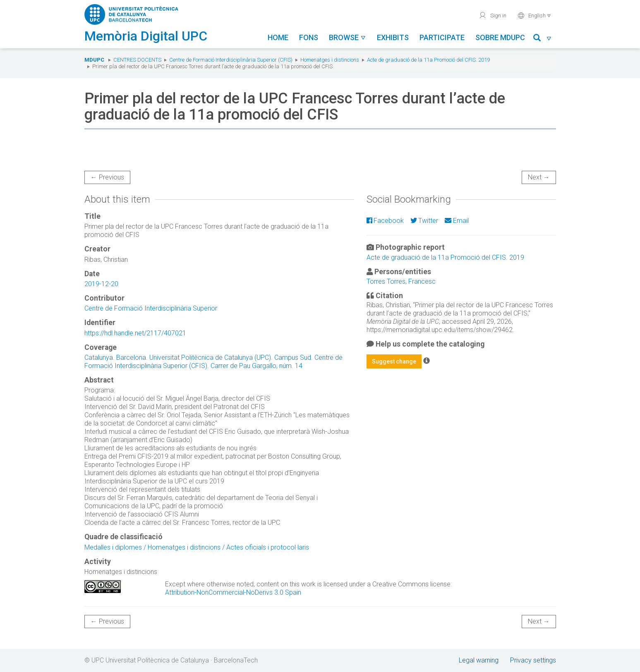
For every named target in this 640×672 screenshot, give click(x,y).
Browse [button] (348, 37)
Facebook (385, 221)
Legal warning (479, 660)
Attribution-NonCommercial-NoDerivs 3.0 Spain (233, 592)
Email (457, 221)
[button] (543, 39)
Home (278, 37)
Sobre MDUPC (500, 37)
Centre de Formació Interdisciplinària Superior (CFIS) (231, 60)
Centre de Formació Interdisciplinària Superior (151, 308)
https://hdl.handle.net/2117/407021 (135, 333)
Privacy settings (533, 660)
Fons (309, 37)
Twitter (424, 221)
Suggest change (394, 361)
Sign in (493, 15)
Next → (539, 177)
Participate (442, 37)
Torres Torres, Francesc (401, 281)
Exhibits (393, 37)
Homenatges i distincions (330, 60)
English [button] (534, 15)
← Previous (107, 177)
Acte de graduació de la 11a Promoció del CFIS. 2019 (428, 60)
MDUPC (94, 60)
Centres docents (137, 60)
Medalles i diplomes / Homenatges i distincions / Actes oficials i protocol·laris (197, 547)
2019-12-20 (101, 284)
